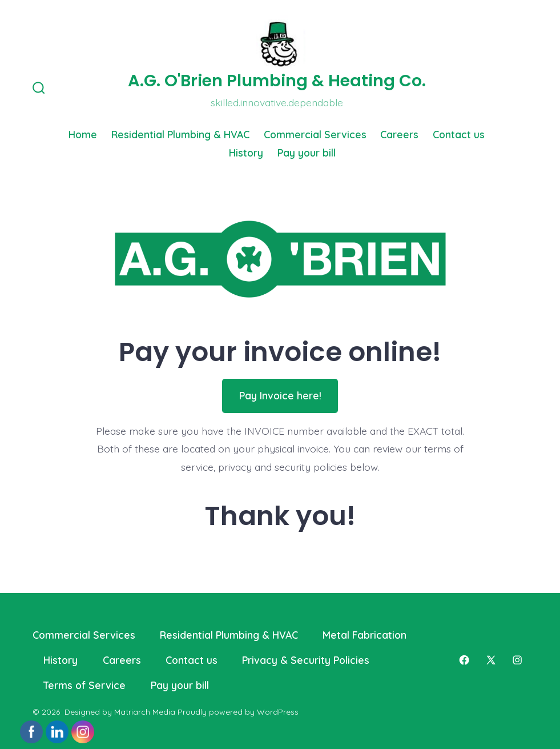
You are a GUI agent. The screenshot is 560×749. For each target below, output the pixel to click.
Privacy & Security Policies (306, 660)
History (246, 153)
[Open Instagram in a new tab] (517, 660)
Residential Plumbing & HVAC (180, 134)
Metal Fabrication (364, 635)
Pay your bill (307, 153)
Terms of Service (84, 685)
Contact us (459, 134)
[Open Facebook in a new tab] (464, 660)
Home (83, 134)
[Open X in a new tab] (491, 660)
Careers (399, 134)
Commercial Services (315, 134)
